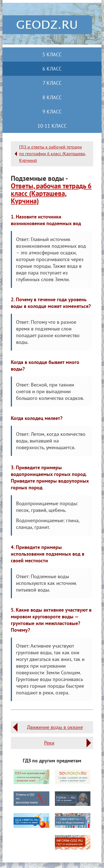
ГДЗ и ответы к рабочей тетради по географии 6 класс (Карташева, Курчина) (53, 154)
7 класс (52, 83)
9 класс (52, 112)
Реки (49, 743)
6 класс (52, 69)
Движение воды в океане (55, 727)
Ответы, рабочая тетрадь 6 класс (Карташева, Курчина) (51, 193)
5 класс (52, 54)
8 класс (52, 97)
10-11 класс (52, 126)
